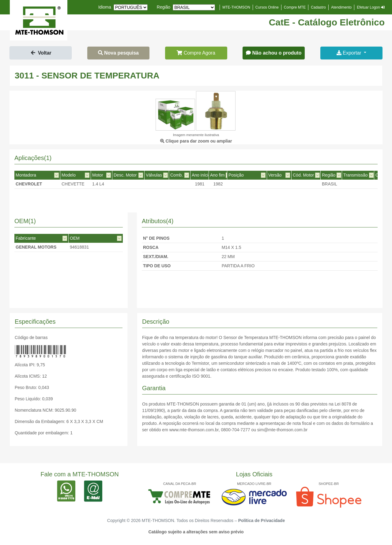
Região (164, 7)
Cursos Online (267, 7)
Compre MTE (295, 7)
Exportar (350, 53)
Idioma (105, 7)
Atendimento (341, 7)
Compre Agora (196, 53)
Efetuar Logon (371, 7)
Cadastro (318, 7)
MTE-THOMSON (236, 7)
